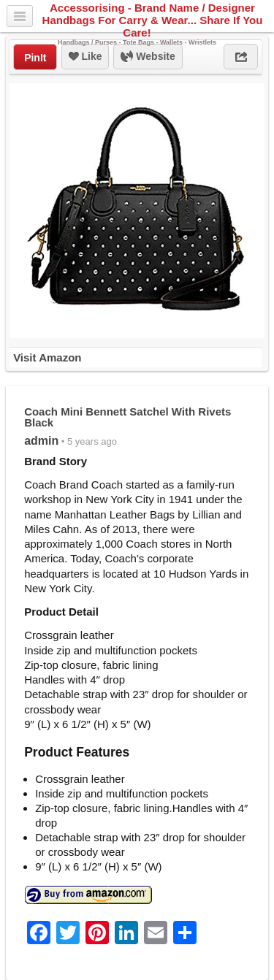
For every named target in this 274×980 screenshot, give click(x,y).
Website (148, 57)
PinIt (35, 58)
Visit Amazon (47, 357)
